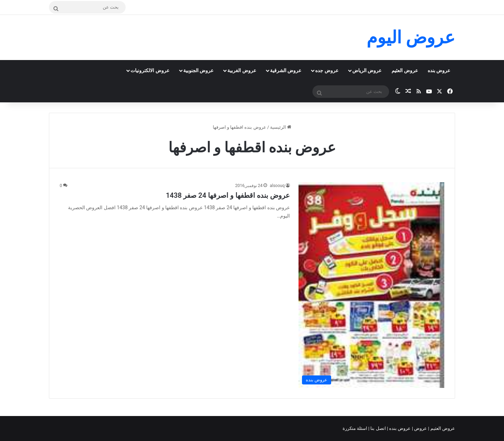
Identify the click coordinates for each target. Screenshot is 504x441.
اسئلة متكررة (355, 428)
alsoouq (277, 186)
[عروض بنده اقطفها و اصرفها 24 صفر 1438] (371, 285)
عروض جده (327, 70)
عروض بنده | (400, 428)
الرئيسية (281, 127)
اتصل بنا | (378, 428)
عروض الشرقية (286, 70)
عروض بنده (439, 70)
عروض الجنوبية (198, 70)
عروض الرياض (367, 70)
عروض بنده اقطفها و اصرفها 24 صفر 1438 (228, 195)
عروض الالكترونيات (150, 70)
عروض (421, 428)
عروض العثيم (405, 70)
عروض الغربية (242, 70)
